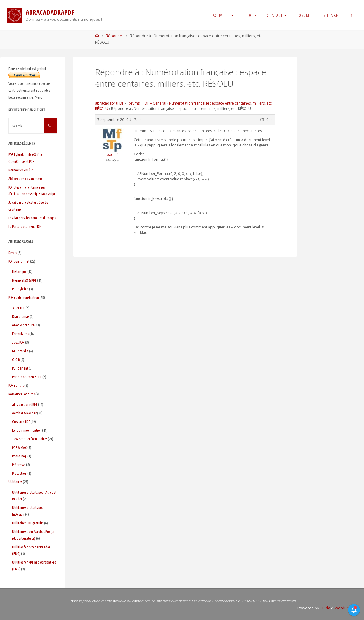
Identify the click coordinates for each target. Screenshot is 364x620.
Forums (133, 103)
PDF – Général (154, 103)
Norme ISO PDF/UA (21, 170)
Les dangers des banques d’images (32, 218)
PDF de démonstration (24, 297)
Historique (19, 272)
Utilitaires (15, 482)
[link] (351, 15)
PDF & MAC (19, 447)
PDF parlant (20, 368)
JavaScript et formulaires (30, 439)
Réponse (114, 36)
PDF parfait (16, 385)
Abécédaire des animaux (25, 179)
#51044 (266, 120)
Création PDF (21, 422)
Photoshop (19, 456)
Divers (13, 253)
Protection (19, 473)
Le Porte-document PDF (25, 226)
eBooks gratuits (23, 325)
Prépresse (19, 465)
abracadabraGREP (25, 404)
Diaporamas (21, 316)
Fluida (324, 608)
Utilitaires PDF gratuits (28, 523)
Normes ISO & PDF (24, 280)
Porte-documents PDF (27, 377)
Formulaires (21, 334)
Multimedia (20, 351)
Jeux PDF (18, 342)
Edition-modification (27, 430)
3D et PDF (19, 308)
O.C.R (16, 359)
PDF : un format (19, 261)
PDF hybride (20, 289)
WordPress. (345, 608)
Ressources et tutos (22, 394)
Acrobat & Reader (24, 413)
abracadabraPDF (109, 103)
